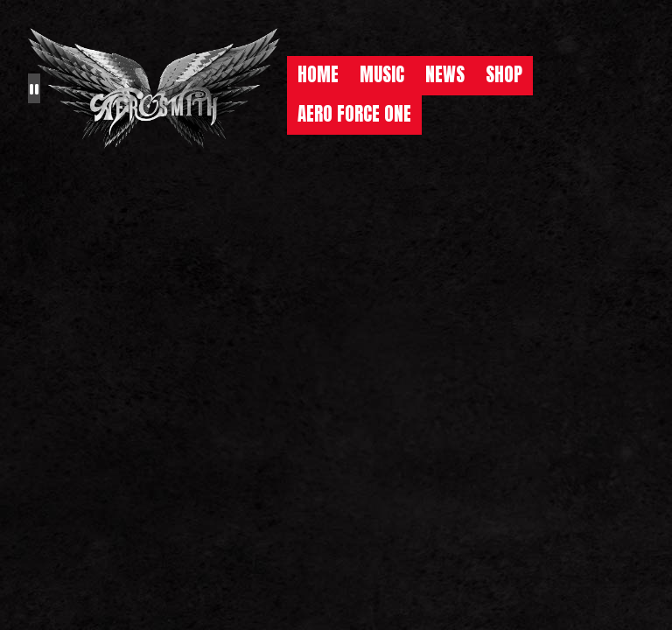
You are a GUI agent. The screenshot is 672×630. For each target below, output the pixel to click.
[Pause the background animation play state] (34, 88)
